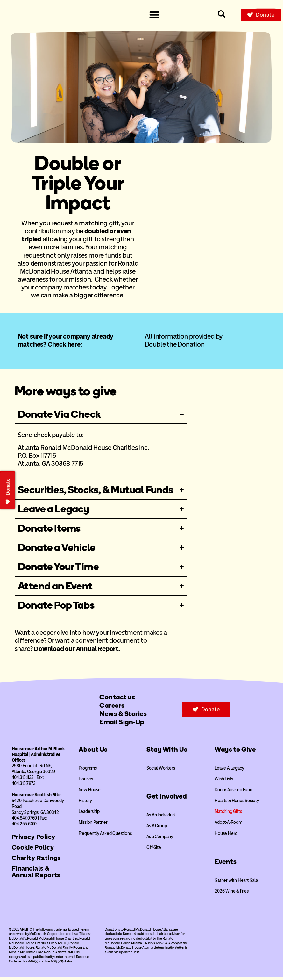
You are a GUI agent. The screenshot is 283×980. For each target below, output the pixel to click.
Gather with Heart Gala (236, 883)
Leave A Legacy (229, 771)
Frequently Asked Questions (105, 836)
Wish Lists (224, 782)
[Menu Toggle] (154, 15)
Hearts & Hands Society (237, 804)
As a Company (160, 840)
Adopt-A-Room (228, 826)
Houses (86, 782)
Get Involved (166, 799)
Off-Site (154, 850)
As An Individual (161, 818)
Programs (88, 771)
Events (226, 864)
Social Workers (161, 771)
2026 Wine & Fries (232, 894)
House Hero (226, 836)
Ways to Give (235, 752)
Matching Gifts (228, 814)
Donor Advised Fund (233, 793)
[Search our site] (222, 14)
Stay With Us (167, 752)
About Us (93, 752)
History (85, 804)
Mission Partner (93, 826)
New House (90, 793)
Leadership (89, 814)
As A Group (157, 829)
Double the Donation (175, 344)
